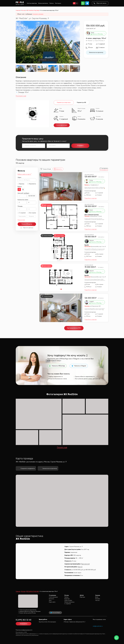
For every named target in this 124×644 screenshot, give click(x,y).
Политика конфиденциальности (24, 630)
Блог (50, 600)
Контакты (52, 599)
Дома (97, 597)
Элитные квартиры (32, 3)
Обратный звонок (100, 3)
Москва (18, 4)
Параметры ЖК (81, 102)
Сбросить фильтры (27, 228)
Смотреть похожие (38, 14)
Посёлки (98, 599)
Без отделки (33, 213)
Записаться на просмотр (96, 52)
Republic (87, 245)
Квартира (22, 184)
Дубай (22, 4)
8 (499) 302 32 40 (24, 620)
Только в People (46, 169)
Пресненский (85, 564)
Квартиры (67, 599)
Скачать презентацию (62, 125)
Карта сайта (52, 602)
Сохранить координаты (26, 469)
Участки (97, 600)
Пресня (80, 567)
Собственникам (53, 597)
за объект (26, 193)
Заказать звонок (24, 624)
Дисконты (58, 169)
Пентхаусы (58, 3)
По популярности (104, 170)
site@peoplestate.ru (98, 626)
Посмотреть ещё (21, 96)
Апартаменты (32, 184)
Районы (52, 3)
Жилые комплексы (43, 3)
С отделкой (22, 213)
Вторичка (31, 216)
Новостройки (68, 600)
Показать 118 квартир (27, 224)
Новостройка (22, 216)
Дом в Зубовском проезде (92, 215)
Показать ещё (62, 448)
